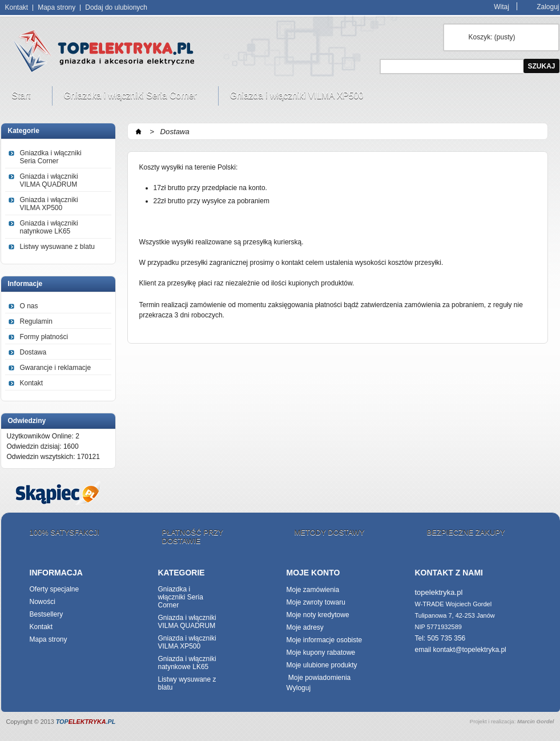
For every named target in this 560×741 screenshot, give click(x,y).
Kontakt (17, 7)
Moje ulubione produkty (322, 665)
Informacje (25, 284)
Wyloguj (299, 688)
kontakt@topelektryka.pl (470, 650)
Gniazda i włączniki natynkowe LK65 (49, 227)
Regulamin (36, 321)
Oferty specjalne (55, 589)
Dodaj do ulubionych (116, 7)
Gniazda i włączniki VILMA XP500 (298, 98)
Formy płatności (44, 337)
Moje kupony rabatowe (321, 653)
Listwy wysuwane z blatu (57, 247)
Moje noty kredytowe (318, 615)
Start (23, 98)
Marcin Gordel (536, 721)
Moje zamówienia (313, 590)
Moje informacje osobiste (325, 640)
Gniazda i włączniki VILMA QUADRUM (49, 180)
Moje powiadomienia (319, 678)
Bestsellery (47, 614)
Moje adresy (305, 627)
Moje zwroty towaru (316, 602)
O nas (29, 306)
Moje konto (313, 573)
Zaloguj (548, 7)
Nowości (43, 602)
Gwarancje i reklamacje (56, 368)
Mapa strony (57, 7)
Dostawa (33, 352)
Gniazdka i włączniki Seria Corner (132, 98)
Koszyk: (492, 37)
